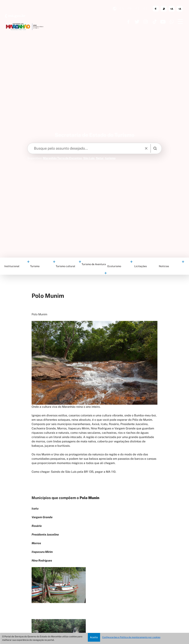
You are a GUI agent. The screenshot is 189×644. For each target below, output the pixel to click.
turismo (110, 158)
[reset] (146, 148)
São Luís (89, 158)
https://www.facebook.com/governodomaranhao (128, 22)
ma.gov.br (16, 16)
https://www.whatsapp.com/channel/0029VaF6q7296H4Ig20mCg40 (172, 22)
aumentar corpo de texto (172, 9)
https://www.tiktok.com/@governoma (154, 22)
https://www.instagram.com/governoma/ (146, 22)
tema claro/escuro (156, 9)
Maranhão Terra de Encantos (62, 158)
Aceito (94, 637)
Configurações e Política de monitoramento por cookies (131, 637)
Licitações (141, 266)
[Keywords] (86, 148)
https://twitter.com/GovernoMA (137, 22)
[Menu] (180, 22)
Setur (100, 158)
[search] (155, 148)
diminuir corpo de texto (180, 9)
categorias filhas (28, 261)
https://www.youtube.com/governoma (163, 22)
